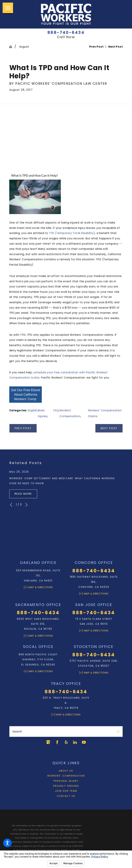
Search (17, 731)
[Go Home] (12, 47)
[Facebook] (57, 742)
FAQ (56, 410)
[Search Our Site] (118, 731)
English (33, 410)
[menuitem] (66, 771)
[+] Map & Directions (38, 587)
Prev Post (23, 428)
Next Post (109, 428)
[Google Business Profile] (48, 742)
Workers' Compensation (66, 776)
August (24, 47)
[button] (7, 843)
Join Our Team (66, 791)
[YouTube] (84, 742)
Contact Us (66, 796)
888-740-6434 (66, 33)
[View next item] (26, 505)
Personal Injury (66, 781)
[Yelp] (66, 742)
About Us (66, 771)
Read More (23, 494)
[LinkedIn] (75, 742)
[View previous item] (11, 505)
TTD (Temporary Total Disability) (72, 233)
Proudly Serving (66, 786)
